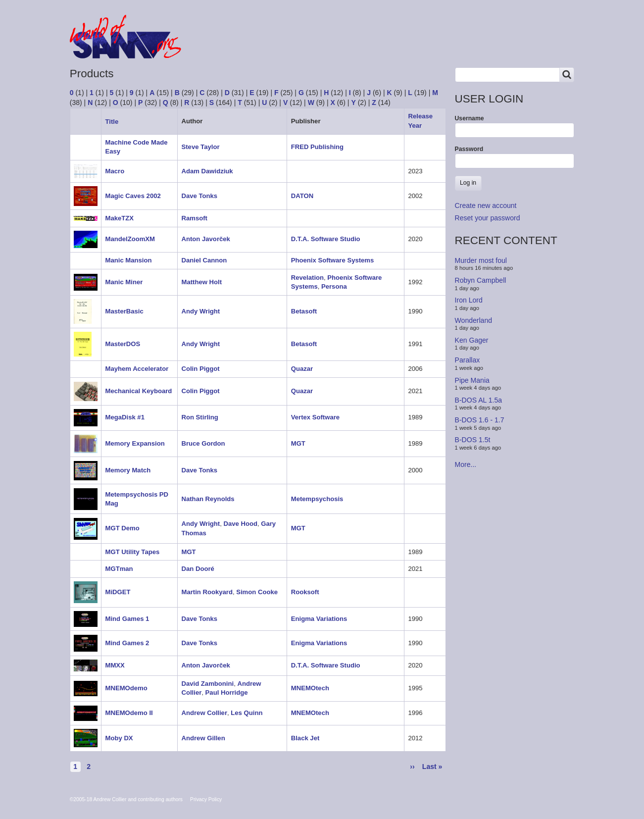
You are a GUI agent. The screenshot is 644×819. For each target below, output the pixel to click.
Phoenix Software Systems (333, 260)
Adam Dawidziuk (207, 171)
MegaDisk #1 (125, 417)
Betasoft (304, 311)
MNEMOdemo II (129, 713)
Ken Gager (472, 340)
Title (116, 122)
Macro (115, 171)
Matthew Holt (202, 282)
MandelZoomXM (130, 239)
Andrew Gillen (203, 738)
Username (470, 118)
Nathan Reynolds (208, 499)
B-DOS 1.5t (473, 440)
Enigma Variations (319, 619)
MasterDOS (123, 344)
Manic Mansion (129, 260)
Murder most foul (481, 260)
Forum (219, 46)
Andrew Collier (205, 713)
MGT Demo (123, 528)
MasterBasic (124, 311)
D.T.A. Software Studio (326, 239)
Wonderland (474, 320)
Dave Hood (240, 524)
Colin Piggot (201, 369)
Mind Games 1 (127, 619)
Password (469, 149)
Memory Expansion (135, 443)
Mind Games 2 (127, 643)
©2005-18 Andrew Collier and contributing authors (126, 799)
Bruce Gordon (203, 443)
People (314, 46)
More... (466, 464)
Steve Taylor (201, 147)
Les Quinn (247, 713)
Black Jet (305, 738)
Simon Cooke (257, 592)
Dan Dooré (198, 569)
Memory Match (128, 470)
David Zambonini (208, 684)
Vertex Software (315, 417)
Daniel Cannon (204, 260)
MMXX (115, 665)
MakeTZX (120, 218)
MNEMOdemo (126, 688)
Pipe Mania (472, 380)
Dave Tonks (200, 196)
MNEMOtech (310, 688)
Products (266, 46)
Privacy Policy (206, 799)
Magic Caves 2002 (133, 196)
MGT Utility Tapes (133, 552)
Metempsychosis (317, 499)
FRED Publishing (317, 147)
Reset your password (488, 218)
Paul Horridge (227, 692)
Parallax (468, 360)
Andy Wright (201, 311)
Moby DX (119, 738)
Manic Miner (124, 282)
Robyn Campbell (481, 280)
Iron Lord (469, 300)
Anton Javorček (206, 239)
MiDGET (118, 592)
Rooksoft (305, 592)
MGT (298, 443)
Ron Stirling (200, 417)
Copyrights (365, 46)
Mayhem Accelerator (137, 369)
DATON (302, 196)
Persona (334, 286)
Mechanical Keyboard (139, 391)
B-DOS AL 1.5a (479, 400)
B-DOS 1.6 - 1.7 (480, 420)
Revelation (307, 278)
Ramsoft (195, 218)
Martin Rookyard (207, 592)
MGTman (119, 569)
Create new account (486, 205)
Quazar (302, 369)
